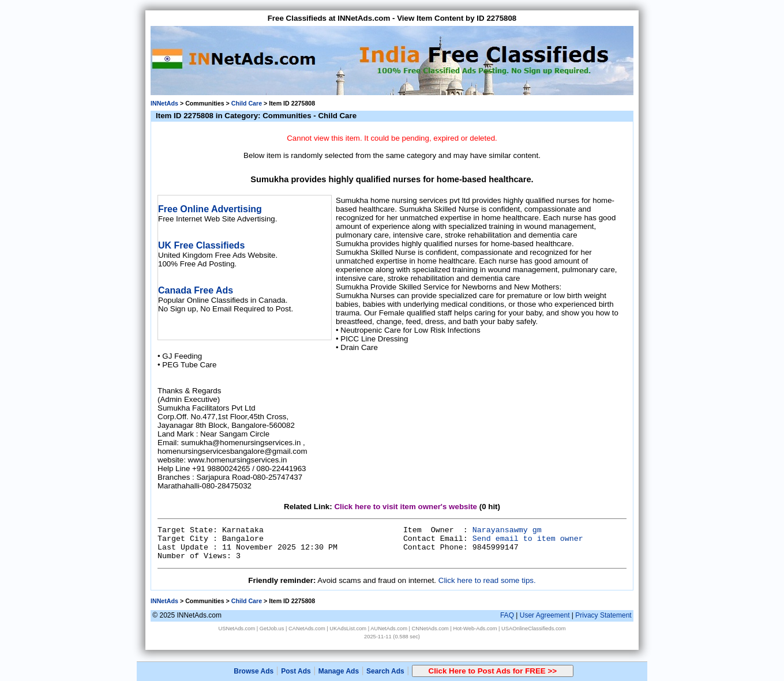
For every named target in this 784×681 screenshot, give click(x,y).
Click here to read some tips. (487, 580)
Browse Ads (254, 671)
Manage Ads (339, 671)
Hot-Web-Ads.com (475, 629)
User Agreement (545, 615)
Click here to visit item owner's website (406, 507)
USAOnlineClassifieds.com (533, 629)
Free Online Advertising (210, 209)
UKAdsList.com (348, 629)
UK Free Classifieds (201, 245)
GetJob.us (272, 629)
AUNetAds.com (389, 629)
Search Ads (385, 671)
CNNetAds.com (430, 629)
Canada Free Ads (196, 290)
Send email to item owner (528, 539)
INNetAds (164, 103)
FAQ (507, 615)
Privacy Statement (603, 615)
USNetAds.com (237, 629)
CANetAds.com (307, 629)
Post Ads (296, 671)
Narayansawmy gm (507, 530)
